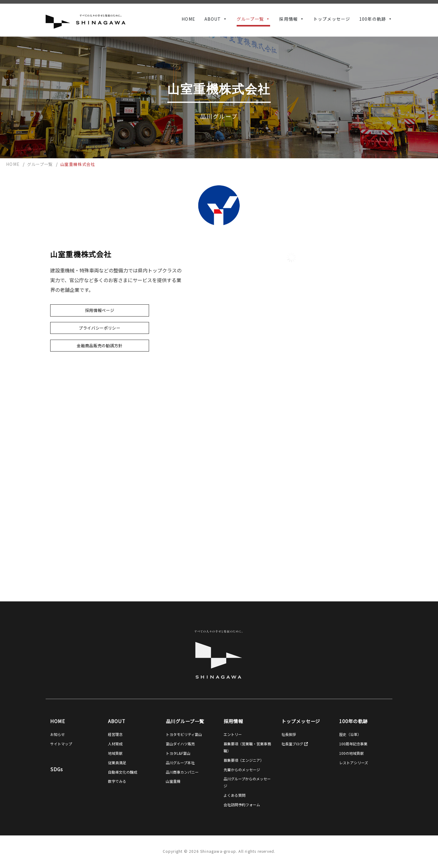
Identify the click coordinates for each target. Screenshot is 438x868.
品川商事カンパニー (182, 772)
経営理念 (115, 734)
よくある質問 (235, 795)
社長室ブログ (295, 744)
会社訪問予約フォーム (242, 805)
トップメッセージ (332, 19)
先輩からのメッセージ (242, 770)
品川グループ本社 (180, 763)
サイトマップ (61, 744)
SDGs (57, 769)
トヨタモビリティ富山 (184, 734)
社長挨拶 (289, 734)
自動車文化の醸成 (123, 772)
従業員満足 (117, 763)
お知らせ (57, 734)
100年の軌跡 (373, 19)
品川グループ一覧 (185, 721)
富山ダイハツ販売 (180, 744)
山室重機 (173, 781)
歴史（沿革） (350, 734)
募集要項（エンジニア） (244, 760)
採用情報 (288, 19)
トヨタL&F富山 (178, 753)
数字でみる (117, 781)
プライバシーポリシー (100, 328)
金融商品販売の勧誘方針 (99, 346)
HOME (188, 19)
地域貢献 (115, 753)
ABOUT (213, 19)
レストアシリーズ (354, 763)
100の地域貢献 (351, 753)
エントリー (233, 734)
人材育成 (115, 744)
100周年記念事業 (353, 744)
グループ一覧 (250, 19)
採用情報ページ (100, 310)
